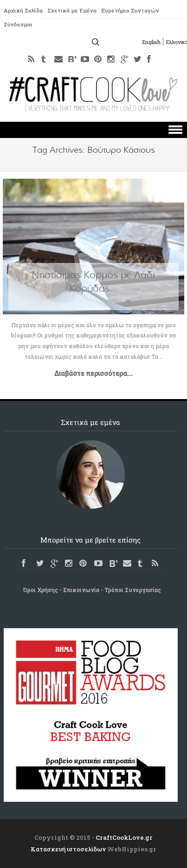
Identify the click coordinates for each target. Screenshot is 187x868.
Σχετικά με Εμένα (74, 11)
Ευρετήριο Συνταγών (133, 11)
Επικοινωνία (81, 590)
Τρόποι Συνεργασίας (133, 590)
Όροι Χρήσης (41, 590)
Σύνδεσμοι (19, 25)
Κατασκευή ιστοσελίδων (68, 849)
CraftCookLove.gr (124, 837)
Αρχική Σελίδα (24, 11)
